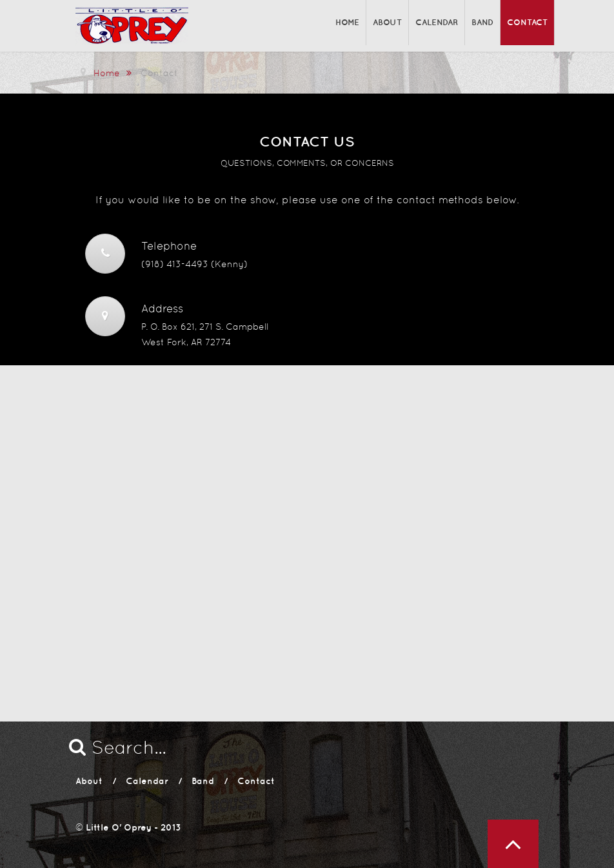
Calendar (437, 22)
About (387, 22)
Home (347, 22)
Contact (527, 22)
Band (482, 22)
